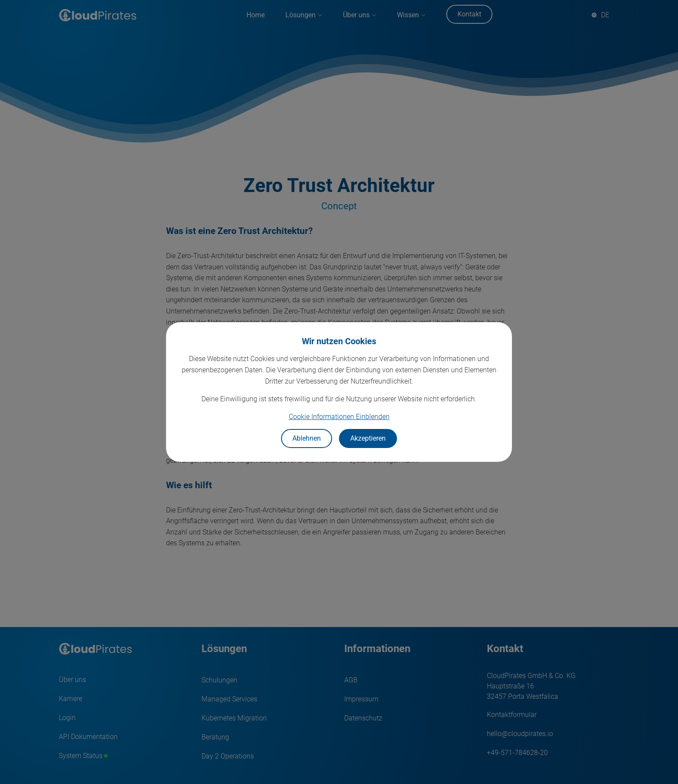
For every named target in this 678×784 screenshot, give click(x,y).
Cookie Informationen (339, 417)
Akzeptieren (368, 438)
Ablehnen (307, 438)
